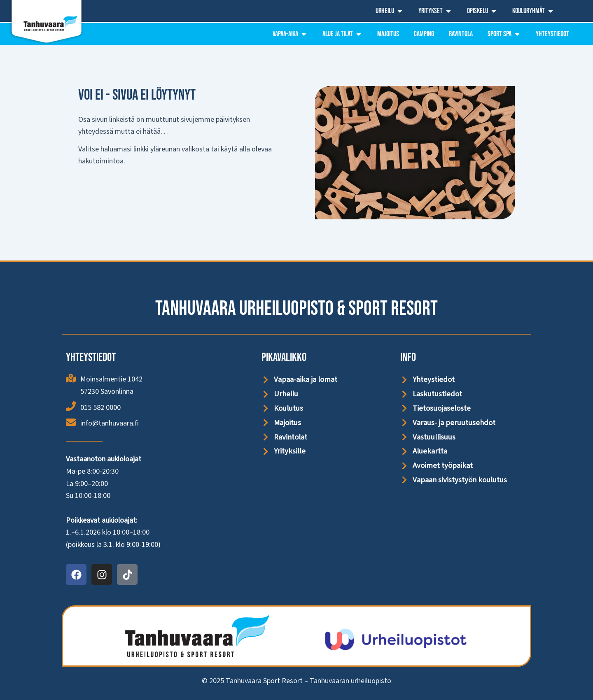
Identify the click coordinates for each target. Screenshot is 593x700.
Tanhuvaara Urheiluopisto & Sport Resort (296, 308)
